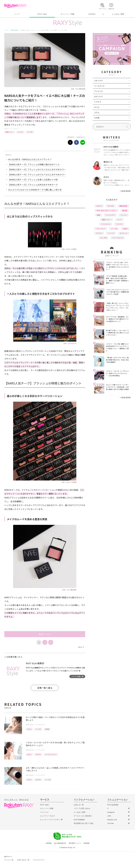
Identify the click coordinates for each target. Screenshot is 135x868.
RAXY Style (42, 14)
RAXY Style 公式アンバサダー (107, 210)
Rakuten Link (112, 820)
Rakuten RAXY (15, 6)
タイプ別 (30, 132)
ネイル (97, 107)
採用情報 (86, 843)
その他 (97, 118)
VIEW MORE (125, 191)
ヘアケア (98, 102)
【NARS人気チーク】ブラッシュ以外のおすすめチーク (33, 185)
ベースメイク (15, 129)
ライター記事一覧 (77, 676)
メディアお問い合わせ (82, 808)
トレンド (124, 215)
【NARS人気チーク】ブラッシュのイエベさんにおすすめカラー (37, 169)
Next (81, 647)
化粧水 (125, 229)
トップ (17, 14)
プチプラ (119, 224)
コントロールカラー (51, 754)
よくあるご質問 (118, 14)
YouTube (111, 823)
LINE (109, 816)
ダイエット (124, 233)
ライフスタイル (118, 238)
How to (29, 729)
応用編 (47, 729)
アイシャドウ (110, 215)
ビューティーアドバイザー (50, 820)
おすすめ (38, 754)
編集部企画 (123, 206)
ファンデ (111, 233)
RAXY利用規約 (79, 820)
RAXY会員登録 (113, 805)
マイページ (44, 812)
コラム (97, 112)
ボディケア (98, 97)
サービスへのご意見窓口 (83, 816)
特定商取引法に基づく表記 (84, 823)
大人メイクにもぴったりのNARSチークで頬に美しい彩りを (35, 190)
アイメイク (98, 91)
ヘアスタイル (106, 224)
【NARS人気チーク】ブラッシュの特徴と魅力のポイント (34, 164)
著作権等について (75, 843)
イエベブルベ (101, 229)
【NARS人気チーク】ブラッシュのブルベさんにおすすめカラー (37, 174)
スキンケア (98, 81)
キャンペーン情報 (67, 14)
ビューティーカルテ (48, 816)
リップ (119, 220)
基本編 (125, 210)
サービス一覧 (9, 860)
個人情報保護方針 (60, 843)
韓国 (98, 215)
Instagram (111, 812)
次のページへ (45, 634)
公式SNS (92, 14)
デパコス (20, 132)
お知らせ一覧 (79, 805)
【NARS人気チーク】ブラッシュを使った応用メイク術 (33, 180)
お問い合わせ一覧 (23, 860)
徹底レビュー (10, 132)
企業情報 (49, 843)
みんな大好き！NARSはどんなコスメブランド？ (30, 159)
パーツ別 (38, 729)
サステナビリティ (39, 860)
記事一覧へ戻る (45, 688)
